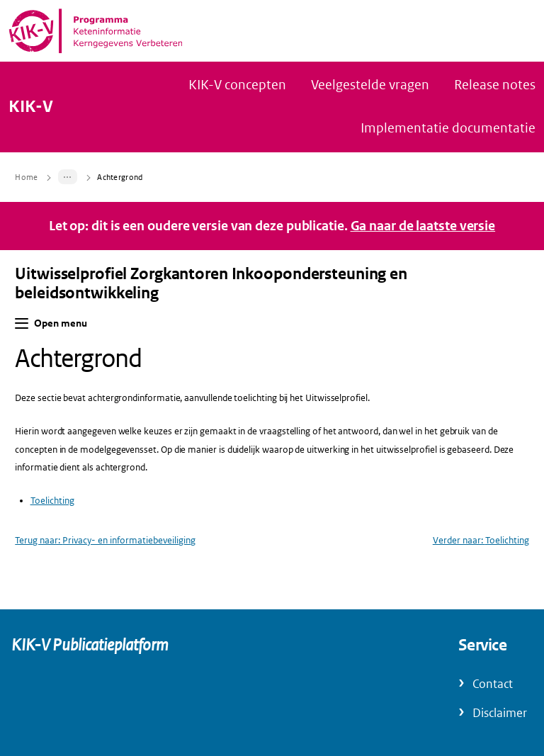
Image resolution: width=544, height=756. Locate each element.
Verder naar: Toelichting (481, 540)
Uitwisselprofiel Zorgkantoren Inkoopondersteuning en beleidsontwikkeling (211, 283)
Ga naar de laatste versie (423, 226)
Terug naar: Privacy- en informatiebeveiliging (105, 540)
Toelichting (52, 501)
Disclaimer (500, 713)
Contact (493, 684)
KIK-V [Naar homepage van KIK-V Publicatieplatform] (31, 107)
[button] (22, 323)
